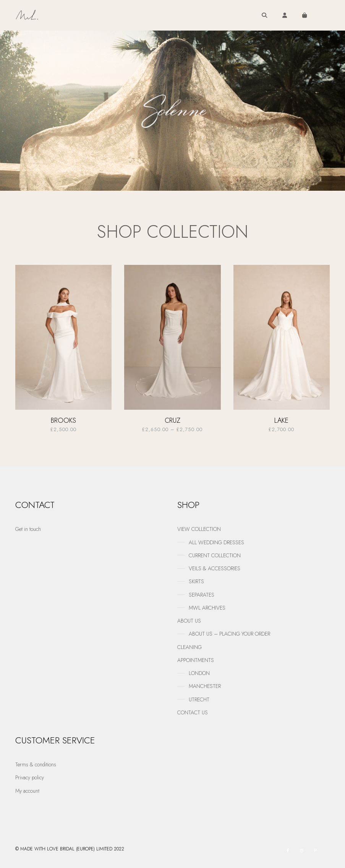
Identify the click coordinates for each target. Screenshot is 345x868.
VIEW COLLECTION (199, 529)
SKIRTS (196, 581)
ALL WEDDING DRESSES (216, 542)
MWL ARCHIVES (207, 608)
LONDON (199, 673)
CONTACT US (193, 712)
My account (27, 791)
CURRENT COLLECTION (215, 555)
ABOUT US (189, 621)
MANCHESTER (205, 686)
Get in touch (28, 529)
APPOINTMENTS (196, 660)
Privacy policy (30, 777)
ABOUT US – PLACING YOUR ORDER (229, 634)
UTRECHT (199, 699)
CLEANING (190, 647)
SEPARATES (202, 595)
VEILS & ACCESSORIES (215, 568)
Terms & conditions (36, 764)
